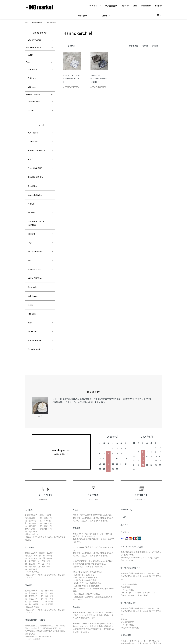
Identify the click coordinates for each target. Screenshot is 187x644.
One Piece (30, 62)
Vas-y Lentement (33, 187)
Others (29, 91)
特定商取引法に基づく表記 (95, 610)
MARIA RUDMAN (33, 205)
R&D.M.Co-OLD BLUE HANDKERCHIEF (99, 79)
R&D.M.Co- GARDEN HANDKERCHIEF (72, 79)
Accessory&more (39, 23)
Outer (29, 50)
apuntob (30, 164)
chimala (29, 175)
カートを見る (154, 605)
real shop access (61, 354)
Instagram (146, 6)
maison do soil (32, 199)
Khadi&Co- (31, 146)
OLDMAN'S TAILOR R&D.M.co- (38, 169)
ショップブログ (126, 591)
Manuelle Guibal (33, 152)
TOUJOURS (31, 116)
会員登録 (153, 596)
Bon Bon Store (32, 246)
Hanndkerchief (55, 23)
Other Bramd (32, 252)
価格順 (145, 46)
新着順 (155, 46)
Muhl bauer (31, 217)
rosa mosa (31, 240)
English (159, 6)
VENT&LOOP (31, 110)
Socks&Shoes (32, 85)
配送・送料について (92, 596)
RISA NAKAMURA (33, 140)
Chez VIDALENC (32, 134)
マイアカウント (94, 6)
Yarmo (29, 223)
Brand (104, 16)
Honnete (30, 229)
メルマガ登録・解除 (128, 596)
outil (28, 234)
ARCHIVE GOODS (34, 45)
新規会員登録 (111, 6)
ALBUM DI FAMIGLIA (34, 122)
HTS (28, 193)
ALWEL (29, 128)
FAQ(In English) (126, 600)
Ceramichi (30, 211)
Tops (28, 56)
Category (82, 16)
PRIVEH (29, 158)
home (27, 23)
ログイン (125, 6)
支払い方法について (92, 605)
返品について (89, 600)
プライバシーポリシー (93, 614)
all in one (30, 74)
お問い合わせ (154, 610)
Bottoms (30, 68)
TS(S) (28, 181)
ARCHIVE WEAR (32, 39)
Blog (135, 6)
